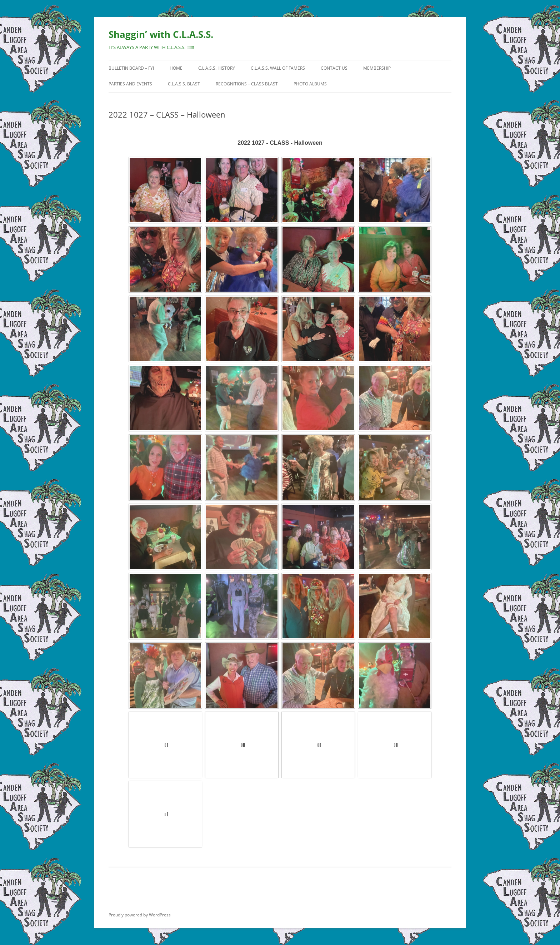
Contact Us (334, 68)
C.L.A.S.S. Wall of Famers (278, 68)
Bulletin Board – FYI (131, 68)
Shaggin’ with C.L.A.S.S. (161, 34)
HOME (176, 68)
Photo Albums (310, 84)
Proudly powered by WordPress (140, 915)
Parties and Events (130, 84)
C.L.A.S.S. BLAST (184, 84)
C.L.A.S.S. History (217, 68)
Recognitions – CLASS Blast (247, 84)
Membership (377, 68)
